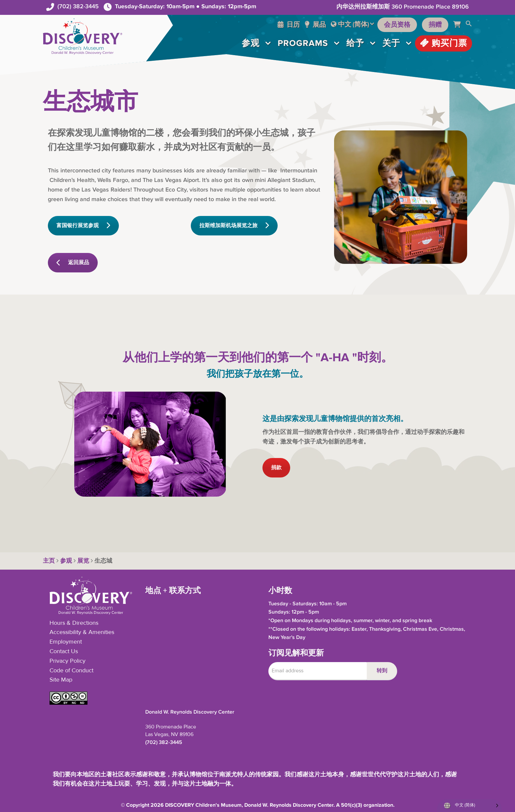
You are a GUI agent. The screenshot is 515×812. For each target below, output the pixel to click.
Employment (66, 642)
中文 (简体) (354, 24)
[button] (469, 25)
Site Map (61, 680)
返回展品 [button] (73, 263)
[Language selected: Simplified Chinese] (469, 806)
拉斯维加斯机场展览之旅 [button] (234, 226)
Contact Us (64, 652)
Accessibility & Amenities (82, 632)
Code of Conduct (71, 671)
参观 (251, 43)
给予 (355, 43)
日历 (289, 25)
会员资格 (397, 25)
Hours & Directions (74, 623)
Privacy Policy (68, 661)
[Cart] (459, 25)
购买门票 (444, 43)
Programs (303, 43)
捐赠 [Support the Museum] (435, 25)
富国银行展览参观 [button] (83, 226)
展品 (315, 25)
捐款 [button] (276, 468)
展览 (83, 561)
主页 (49, 561)
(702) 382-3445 (78, 6)
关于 (391, 43)
